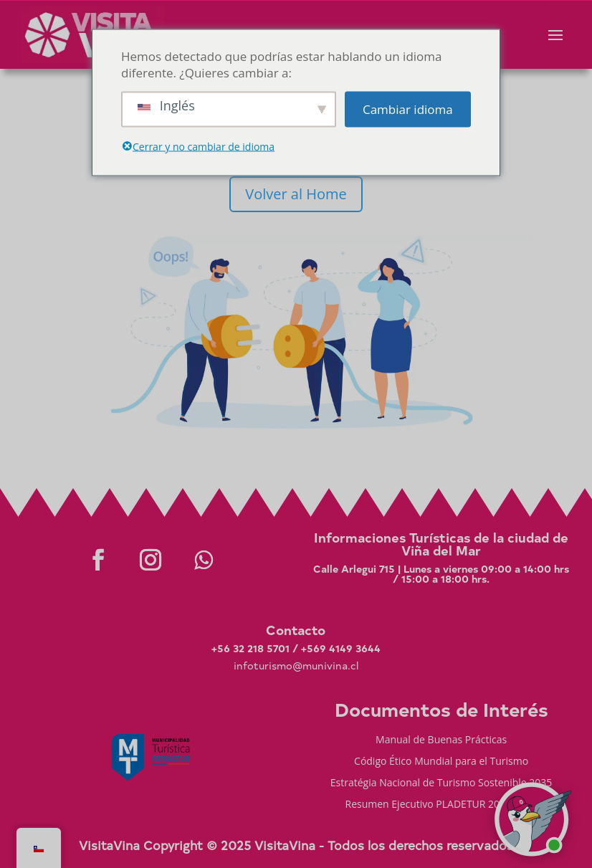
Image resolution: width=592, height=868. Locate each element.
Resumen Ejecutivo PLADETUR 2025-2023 (441, 805)
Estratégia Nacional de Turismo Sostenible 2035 (441, 783)
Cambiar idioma (408, 109)
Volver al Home (296, 194)
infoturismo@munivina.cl (296, 666)
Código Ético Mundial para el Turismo (441, 762)
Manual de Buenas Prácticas (441, 740)
